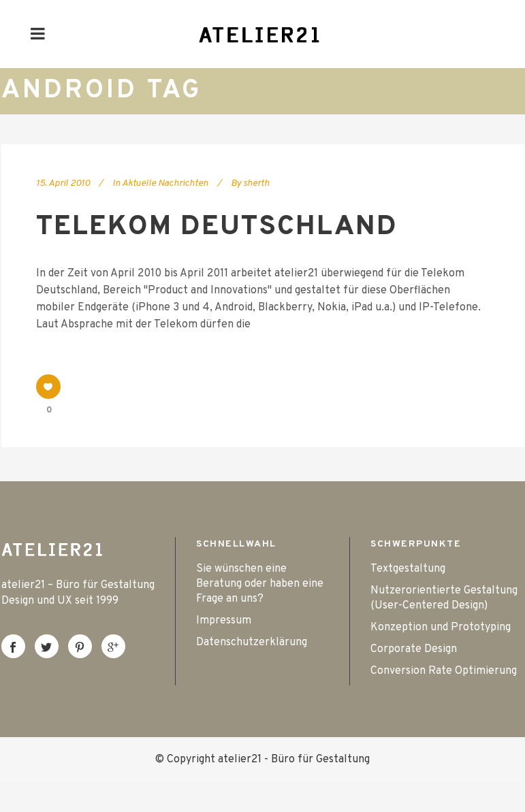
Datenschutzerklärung (252, 643)
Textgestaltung (408, 569)
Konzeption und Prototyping (441, 628)
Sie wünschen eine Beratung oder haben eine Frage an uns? (260, 584)
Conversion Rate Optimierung (444, 671)
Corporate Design (414, 649)
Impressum (224, 621)
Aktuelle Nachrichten (165, 183)
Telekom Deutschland (217, 227)
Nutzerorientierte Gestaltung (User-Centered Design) (444, 598)
